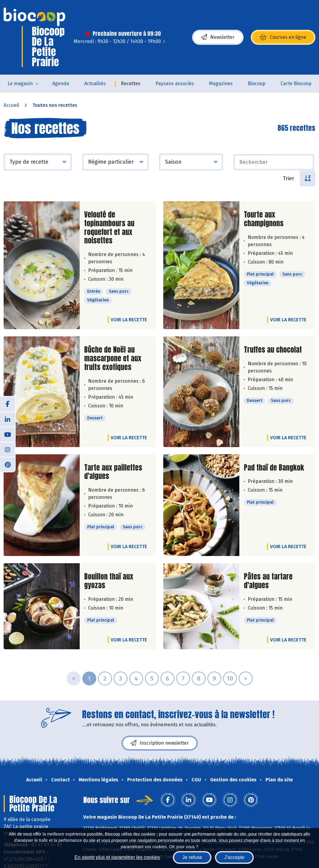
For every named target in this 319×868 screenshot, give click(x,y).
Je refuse (192, 857)
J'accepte (234, 857)
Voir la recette (129, 320)
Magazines (221, 83)
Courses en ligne (283, 37)
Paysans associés (175, 83)
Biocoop (257, 83)
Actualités (95, 83)
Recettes (131, 83)
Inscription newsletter (160, 743)
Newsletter (218, 37)
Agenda (61, 83)
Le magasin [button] (20, 83)
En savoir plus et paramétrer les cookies (117, 857)
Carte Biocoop (296, 83)
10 (230, 678)
